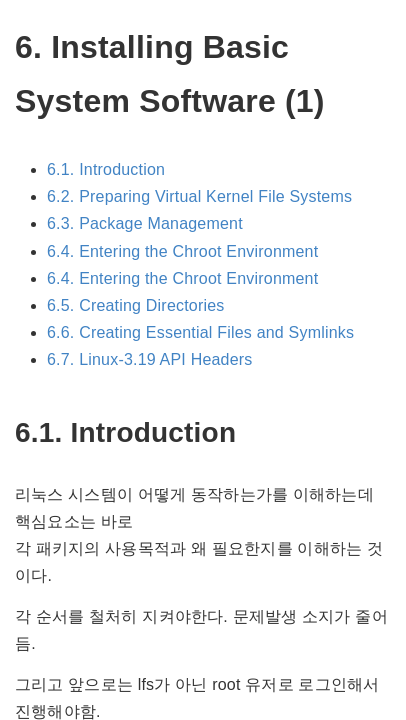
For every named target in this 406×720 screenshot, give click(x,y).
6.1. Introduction (106, 169)
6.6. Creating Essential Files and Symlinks (200, 332)
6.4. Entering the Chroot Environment (182, 251)
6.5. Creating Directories (136, 305)
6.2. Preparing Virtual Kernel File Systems (199, 196)
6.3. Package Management (145, 223)
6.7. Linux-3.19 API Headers (150, 359)
